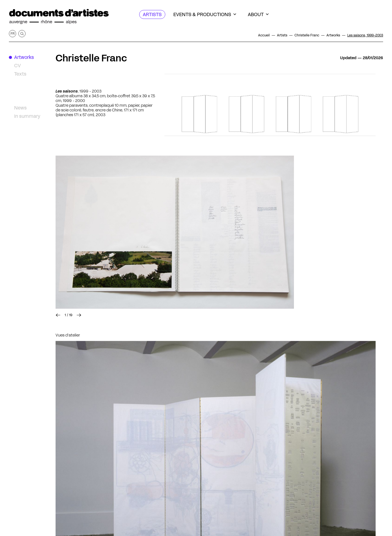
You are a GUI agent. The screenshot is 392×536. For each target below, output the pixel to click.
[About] (258, 14)
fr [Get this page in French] (13, 33)
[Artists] (152, 14)
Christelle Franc (91, 58)
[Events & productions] (205, 14)
